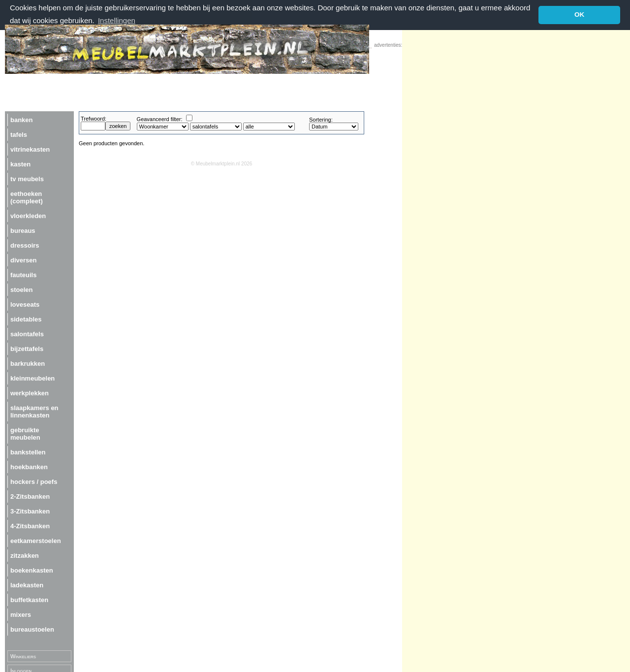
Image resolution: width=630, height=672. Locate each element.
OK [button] (579, 15)
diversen (23, 260)
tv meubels (27, 178)
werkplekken (30, 393)
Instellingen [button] (117, 20)
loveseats (25, 304)
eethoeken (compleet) (27, 197)
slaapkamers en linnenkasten (34, 411)
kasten (20, 164)
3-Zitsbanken (30, 511)
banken (22, 119)
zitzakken (25, 555)
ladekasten (27, 585)
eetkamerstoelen (36, 540)
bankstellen (28, 452)
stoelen (22, 289)
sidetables (26, 319)
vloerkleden (28, 215)
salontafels (27, 334)
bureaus (23, 230)
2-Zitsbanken (30, 496)
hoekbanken (29, 466)
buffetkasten (29, 599)
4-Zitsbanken (30, 526)
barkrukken (28, 363)
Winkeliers (23, 656)
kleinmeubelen (32, 378)
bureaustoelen (32, 629)
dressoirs (25, 245)
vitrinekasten (30, 149)
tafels (19, 134)
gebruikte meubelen (25, 433)
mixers (21, 614)
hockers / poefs (34, 481)
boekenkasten (32, 570)
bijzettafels (27, 348)
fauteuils (23, 274)
